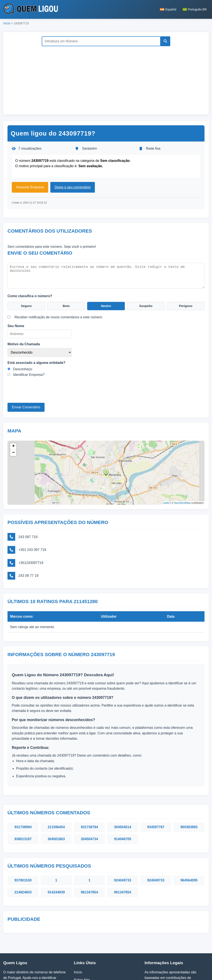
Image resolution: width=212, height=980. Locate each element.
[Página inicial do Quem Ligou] (31, 9)
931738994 (23, 786)
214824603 (23, 852)
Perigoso (186, 305)
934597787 (156, 786)
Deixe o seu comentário (73, 187)
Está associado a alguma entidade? (36, 362)
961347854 (89, 852)
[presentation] (40, 394)
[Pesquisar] (164, 41)
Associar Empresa (30, 187)
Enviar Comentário (26, 407)
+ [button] (13, 444)
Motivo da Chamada (24, 344)
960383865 (189, 786)
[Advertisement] (106, 78)
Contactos (82, 954)
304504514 (122, 786)
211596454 (56, 786)
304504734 (89, 798)
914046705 (122, 798)
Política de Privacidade (91, 947)
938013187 (23, 798)
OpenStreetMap (182, 501)
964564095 (189, 840)
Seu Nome (16, 325)
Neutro (106, 305)
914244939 (56, 852)
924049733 (122, 840)
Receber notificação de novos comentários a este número (58, 317)
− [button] (13, 451)
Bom (66, 305)
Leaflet (166, 501)
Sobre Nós (82, 939)
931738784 (89, 786)
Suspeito (146, 305)
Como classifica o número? (30, 294)
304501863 (56, 798)
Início (7, 23)
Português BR (195, 9)
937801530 (23, 840)
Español (168, 9)
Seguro (26, 305)
